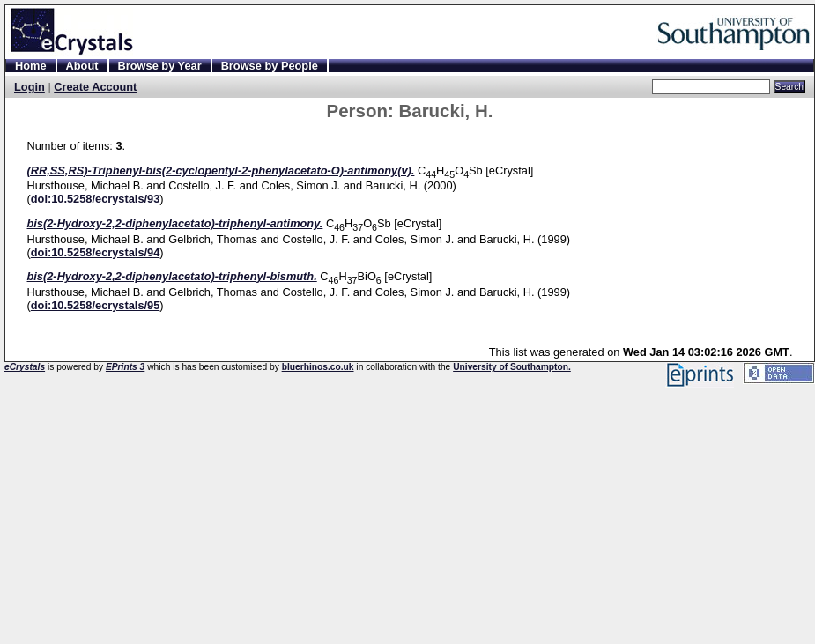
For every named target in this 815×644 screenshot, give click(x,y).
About (82, 66)
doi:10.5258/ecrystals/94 (96, 252)
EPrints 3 (125, 367)
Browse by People (270, 66)
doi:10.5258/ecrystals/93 (96, 199)
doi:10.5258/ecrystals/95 (96, 305)
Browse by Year (160, 66)
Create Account (95, 87)
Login (30, 87)
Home (31, 66)
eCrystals (25, 367)
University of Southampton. (512, 367)
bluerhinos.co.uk (318, 367)
